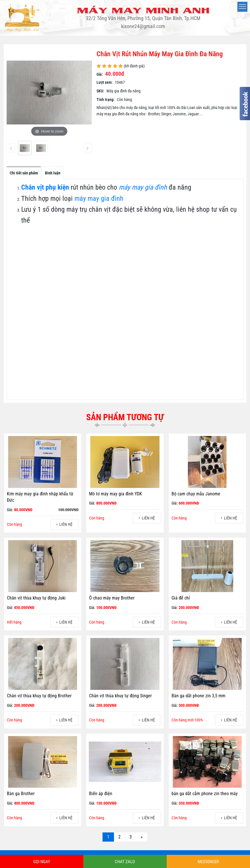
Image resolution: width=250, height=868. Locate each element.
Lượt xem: (105, 82)
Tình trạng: (106, 100)
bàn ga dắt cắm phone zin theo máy (205, 794)
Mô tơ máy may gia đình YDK (116, 494)
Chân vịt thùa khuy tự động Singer (120, 696)
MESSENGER (208, 862)
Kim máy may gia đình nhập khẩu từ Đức (40, 497)
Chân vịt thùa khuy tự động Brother (39, 696)
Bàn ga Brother (21, 794)
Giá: (100, 74)
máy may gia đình (99, 198)
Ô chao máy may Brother (112, 598)
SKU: (100, 91)
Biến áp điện (101, 794)
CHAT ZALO (125, 862)
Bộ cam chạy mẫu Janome (196, 494)
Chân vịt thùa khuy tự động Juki (36, 598)
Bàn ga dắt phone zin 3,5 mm (198, 696)
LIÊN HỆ (66, 524)
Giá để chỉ (181, 598)
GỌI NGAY (42, 862)
